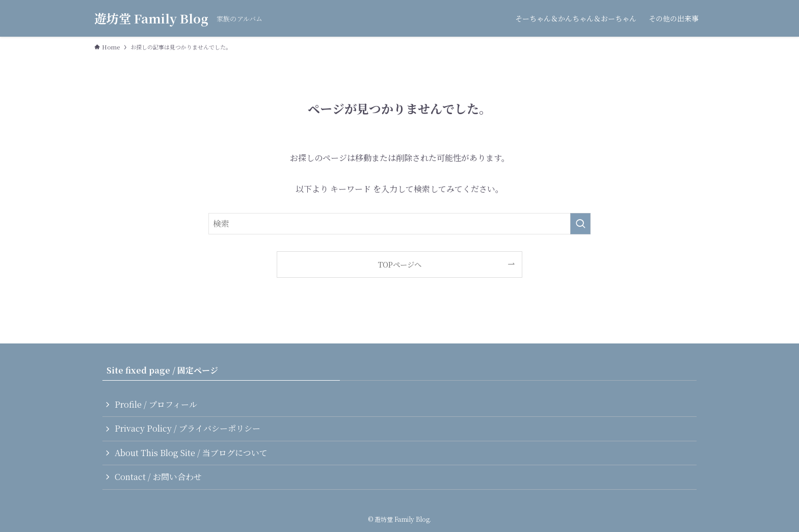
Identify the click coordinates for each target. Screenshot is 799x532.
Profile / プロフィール (156, 404)
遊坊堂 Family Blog (151, 18)
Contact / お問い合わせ (158, 477)
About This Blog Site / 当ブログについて (191, 453)
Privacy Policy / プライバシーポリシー (188, 428)
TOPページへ (400, 264)
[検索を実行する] (580, 224)
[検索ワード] (400, 224)
